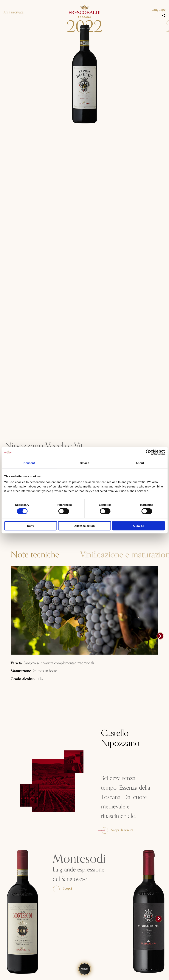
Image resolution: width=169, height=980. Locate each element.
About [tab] (140, 463)
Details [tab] (85, 463)
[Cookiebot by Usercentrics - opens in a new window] (148, 452)
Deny (31, 526)
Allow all (138, 526)
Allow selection (84, 526)
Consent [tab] (29, 463)
